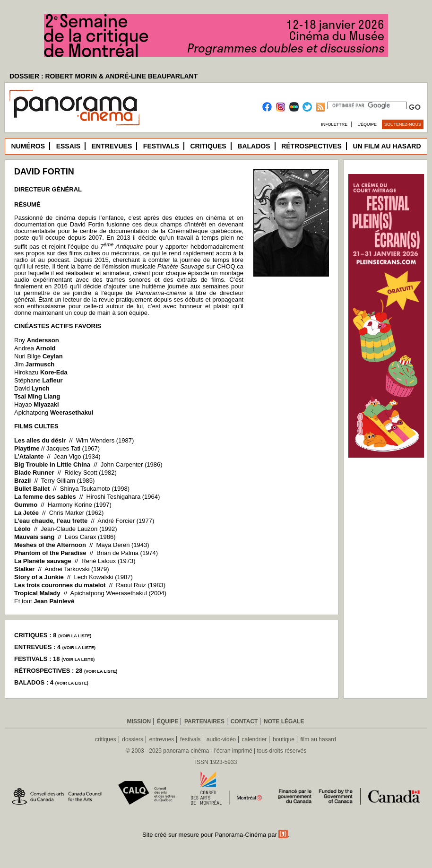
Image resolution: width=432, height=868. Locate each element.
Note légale (284, 721)
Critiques (208, 146)
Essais (68, 146)
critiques (106, 739)
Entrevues (112, 146)
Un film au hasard (387, 146)
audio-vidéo (221, 739)
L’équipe (367, 124)
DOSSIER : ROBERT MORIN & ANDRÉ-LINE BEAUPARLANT (104, 76)
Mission (139, 721)
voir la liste (75, 636)
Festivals (161, 146)
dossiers (133, 739)
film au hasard (318, 739)
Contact (244, 721)
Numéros (28, 146)
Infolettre (334, 124)
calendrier (255, 739)
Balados (254, 146)
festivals (190, 739)
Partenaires (204, 721)
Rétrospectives (311, 146)
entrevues (162, 739)
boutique (284, 739)
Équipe (168, 721)
